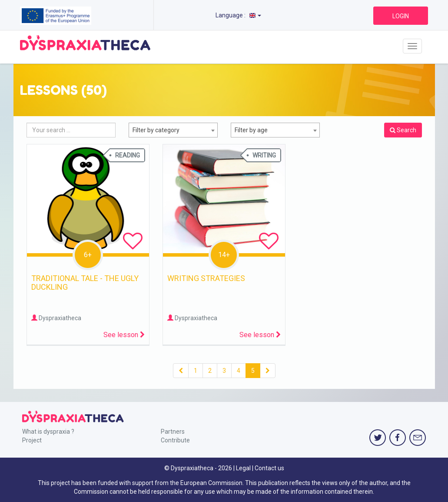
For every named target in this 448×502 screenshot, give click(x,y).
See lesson (124, 335)
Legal (243, 468)
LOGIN (401, 16)
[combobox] (173, 130)
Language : (238, 15)
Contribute (175, 440)
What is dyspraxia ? (48, 432)
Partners (173, 432)
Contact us (269, 468)
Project (32, 440)
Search (403, 130)
